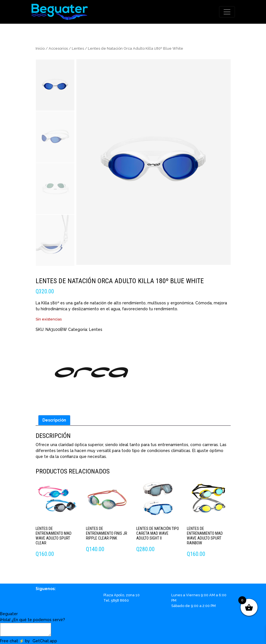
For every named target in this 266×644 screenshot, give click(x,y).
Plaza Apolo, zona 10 (122, 595)
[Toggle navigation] (227, 12)
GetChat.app (45, 641)
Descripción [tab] (54, 420)
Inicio (40, 48)
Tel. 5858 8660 (116, 600)
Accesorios (58, 48)
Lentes (78, 48)
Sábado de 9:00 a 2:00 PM (193, 606)
